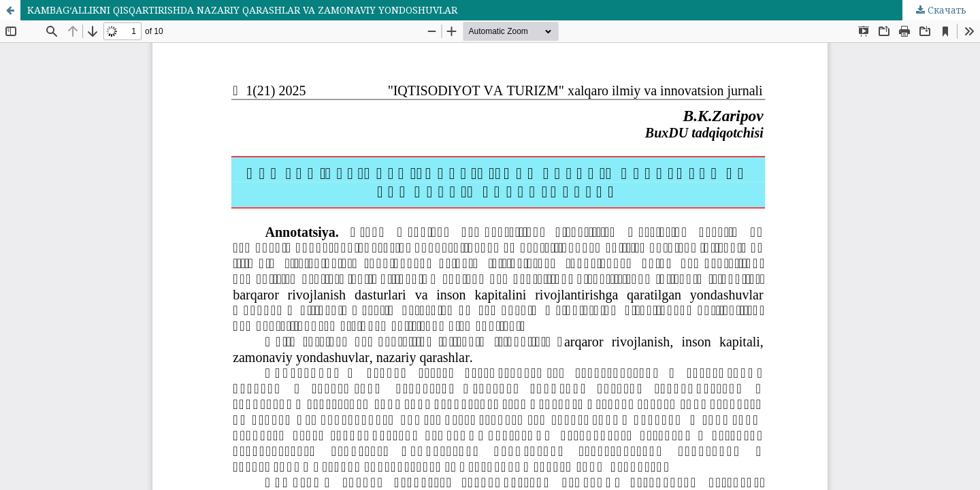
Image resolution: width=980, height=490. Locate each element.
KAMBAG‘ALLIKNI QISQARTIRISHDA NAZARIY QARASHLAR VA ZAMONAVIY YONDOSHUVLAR (242, 10)
